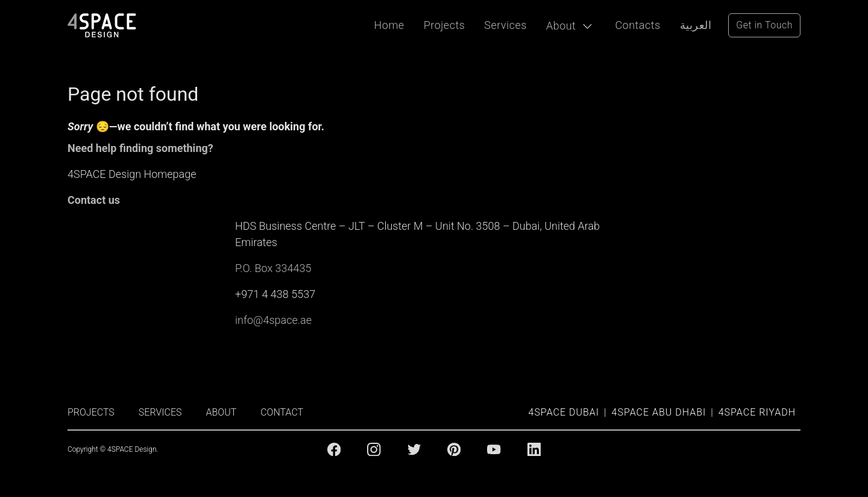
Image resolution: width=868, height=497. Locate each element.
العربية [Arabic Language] (696, 25)
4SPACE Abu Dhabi (659, 412)
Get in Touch (764, 25)
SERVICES (160, 412)
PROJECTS (91, 412)
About (561, 26)
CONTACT (282, 412)
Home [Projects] (389, 25)
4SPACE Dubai (564, 412)
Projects (445, 25)
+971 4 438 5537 (275, 294)
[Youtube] (494, 449)
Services (505, 25)
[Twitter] (414, 449)
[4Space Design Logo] (102, 25)
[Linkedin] (534, 449)
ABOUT (222, 412)
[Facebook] (334, 449)
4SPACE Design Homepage (132, 174)
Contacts (637, 25)
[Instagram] (374, 449)
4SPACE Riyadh (757, 412)
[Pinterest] (454, 449)
